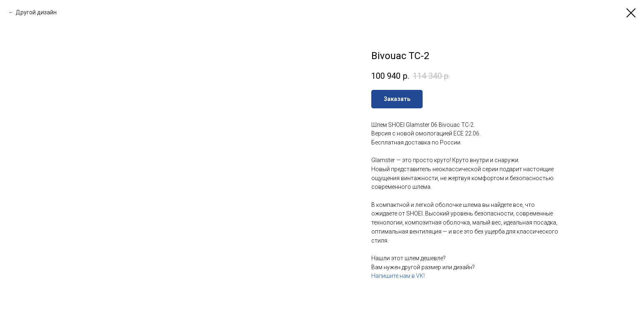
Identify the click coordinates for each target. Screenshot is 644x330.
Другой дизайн (36, 12)
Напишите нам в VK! (398, 276)
